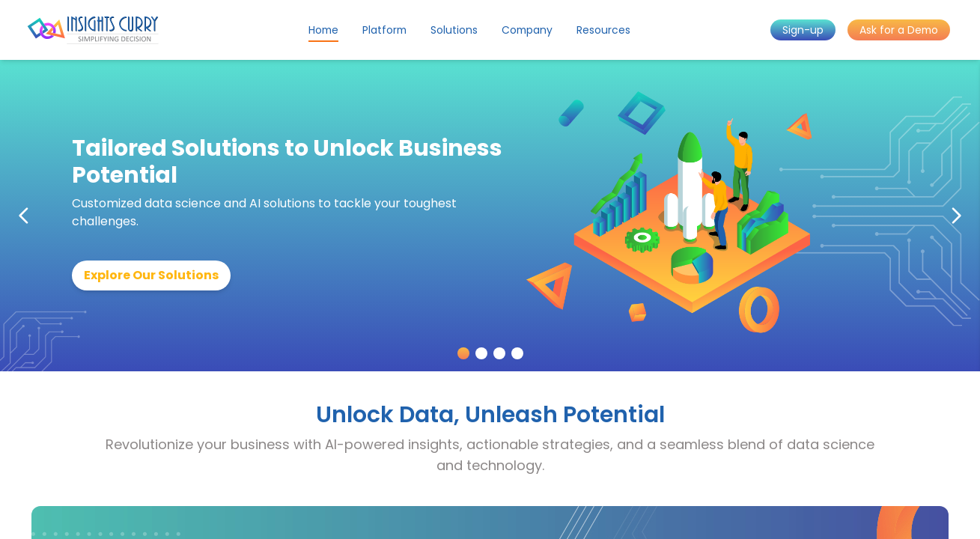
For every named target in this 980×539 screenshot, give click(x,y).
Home (323, 30)
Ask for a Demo (899, 30)
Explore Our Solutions (151, 275)
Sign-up (803, 30)
